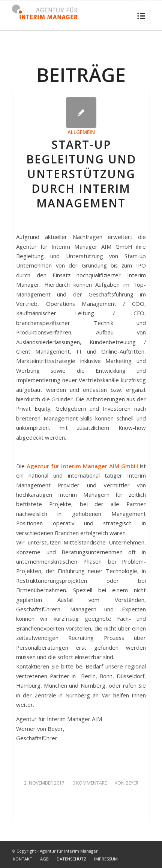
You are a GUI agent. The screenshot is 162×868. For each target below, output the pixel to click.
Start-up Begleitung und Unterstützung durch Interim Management (81, 174)
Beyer (132, 783)
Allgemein (81, 132)
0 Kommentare (90, 783)
